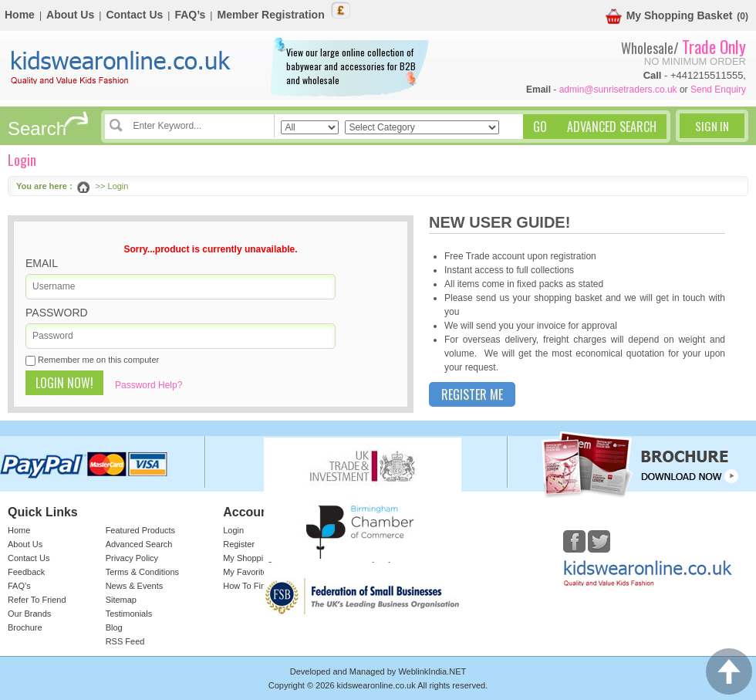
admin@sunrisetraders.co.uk (618, 90)
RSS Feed (125, 641)
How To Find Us (253, 586)
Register (239, 544)
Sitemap (121, 600)
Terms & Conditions (142, 572)
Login (233, 530)
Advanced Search (139, 544)
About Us (70, 15)
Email (42, 263)
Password (57, 313)
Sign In (712, 126)
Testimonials (129, 614)
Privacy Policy (132, 558)
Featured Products (141, 530)
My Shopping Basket (669, 17)
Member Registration (270, 15)
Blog (114, 627)
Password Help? (148, 385)
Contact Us (134, 15)
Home (20, 15)
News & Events (135, 586)
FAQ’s (190, 15)
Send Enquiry (718, 90)
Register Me (472, 394)
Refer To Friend (37, 600)
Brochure (25, 627)
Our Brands (29, 614)
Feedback (26, 572)
